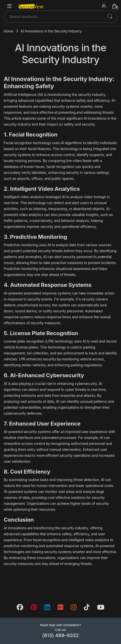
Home (9, 31)
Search (110, 17)
